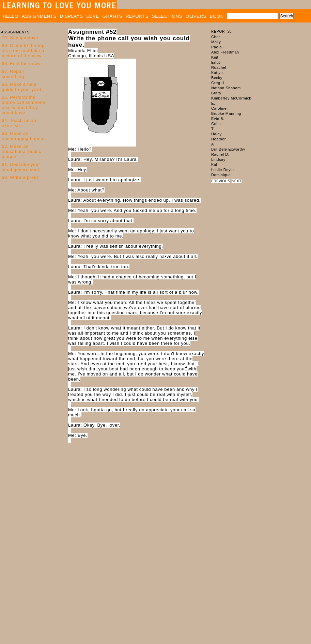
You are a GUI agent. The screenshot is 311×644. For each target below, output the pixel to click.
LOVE (93, 16)
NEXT (237, 181)
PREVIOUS (221, 181)
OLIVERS (196, 16)
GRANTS (112, 16)
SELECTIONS (167, 16)
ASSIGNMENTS (39, 16)
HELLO (11, 16)
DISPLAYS (72, 16)
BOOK (217, 16)
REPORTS (137, 16)
